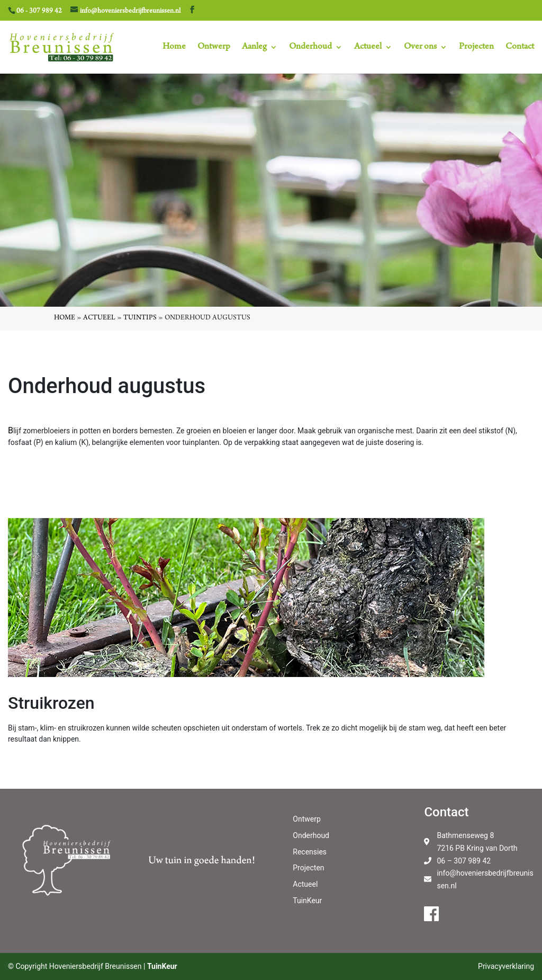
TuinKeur (307, 901)
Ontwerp (214, 48)
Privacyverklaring (506, 966)
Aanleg (254, 48)
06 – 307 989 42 (464, 861)
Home (174, 48)
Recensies (310, 852)
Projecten (476, 48)
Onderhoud (310, 48)
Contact (520, 48)
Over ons (420, 48)
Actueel (368, 48)
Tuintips (140, 318)
